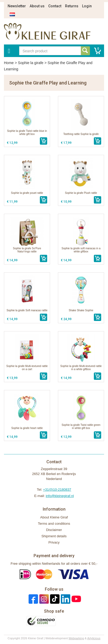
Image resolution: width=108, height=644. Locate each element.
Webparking (76, 638)
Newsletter (17, 6)
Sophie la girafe (31, 63)
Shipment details (54, 536)
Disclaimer (54, 530)
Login (87, 6)
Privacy (54, 542)
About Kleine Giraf (54, 517)
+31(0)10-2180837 (57, 490)
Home (9, 63)
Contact (55, 6)
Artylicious (94, 638)
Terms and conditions (54, 524)
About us (37, 6)
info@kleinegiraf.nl (60, 496)
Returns (72, 6)
